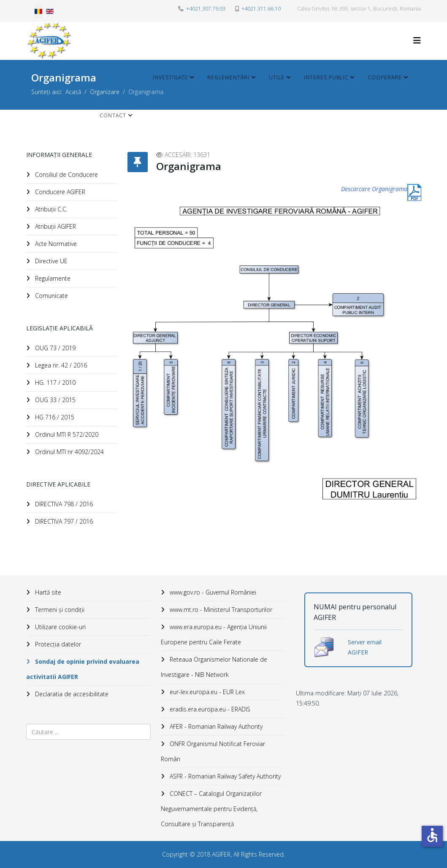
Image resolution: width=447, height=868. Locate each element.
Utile (277, 77)
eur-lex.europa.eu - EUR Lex (206, 692)
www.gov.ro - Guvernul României (212, 592)
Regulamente (52, 278)
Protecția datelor (57, 644)
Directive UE (50, 261)
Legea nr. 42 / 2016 (60, 365)
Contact (113, 115)
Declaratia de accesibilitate (71, 694)
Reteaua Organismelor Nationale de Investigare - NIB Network (214, 667)
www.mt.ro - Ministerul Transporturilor (220, 610)
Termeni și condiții (59, 610)
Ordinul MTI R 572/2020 (66, 434)
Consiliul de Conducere (66, 174)
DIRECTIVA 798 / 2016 (63, 504)
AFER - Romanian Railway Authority (215, 726)
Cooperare (385, 77)
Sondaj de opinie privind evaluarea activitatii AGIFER (83, 669)
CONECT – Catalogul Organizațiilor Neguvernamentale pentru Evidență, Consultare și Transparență (211, 809)
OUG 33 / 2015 (54, 400)
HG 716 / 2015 (54, 417)
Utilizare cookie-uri (60, 627)
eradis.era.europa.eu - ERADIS (209, 709)
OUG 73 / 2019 (54, 348)
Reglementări (228, 77)
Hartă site (47, 592)
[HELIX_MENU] (417, 40)
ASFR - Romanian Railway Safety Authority (224, 776)
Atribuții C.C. (50, 209)
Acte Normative (55, 244)
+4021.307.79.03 (206, 9)
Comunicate (51, 296)
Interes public (326, 77)
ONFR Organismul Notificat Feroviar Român (213, 751)
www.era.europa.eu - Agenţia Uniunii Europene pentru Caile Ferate (214, 634)
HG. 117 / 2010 (54, 383)
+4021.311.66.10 (261, 9)
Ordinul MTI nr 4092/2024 (69, 452)
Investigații (170, 77)
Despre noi (116, 77)
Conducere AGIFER (59, 192)
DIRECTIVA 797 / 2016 (63, 521)
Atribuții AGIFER (55, 226)
